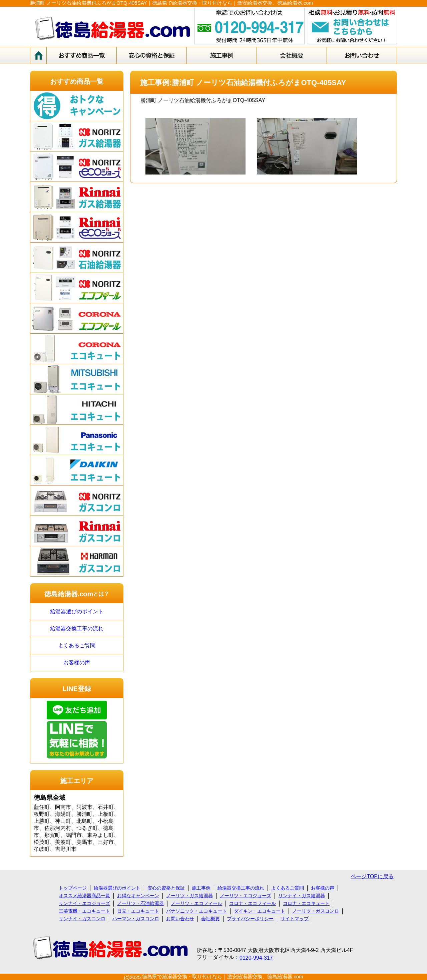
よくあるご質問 (77, 645)
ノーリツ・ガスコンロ (316, 911)
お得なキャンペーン (138, 896)
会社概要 (210, 919)
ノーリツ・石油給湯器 (140, 903)
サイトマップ (295, 919)
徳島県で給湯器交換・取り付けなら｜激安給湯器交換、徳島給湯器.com (223, 976)
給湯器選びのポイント (77, 611)
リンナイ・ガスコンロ (82, 919)
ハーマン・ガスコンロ (136, 919)
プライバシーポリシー (250, 919)
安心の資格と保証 (166, 888)
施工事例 (201, 888)
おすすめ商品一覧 (77, 81)
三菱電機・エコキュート (84, 911)
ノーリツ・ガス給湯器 (189, 896)
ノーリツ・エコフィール (196, 903)
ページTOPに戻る (372, 876)
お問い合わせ (180, 919)
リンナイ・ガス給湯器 (302, 896)
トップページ (73, 888)
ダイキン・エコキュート (260, 911)
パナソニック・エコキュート (196, 911)
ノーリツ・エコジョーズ (246, 896)
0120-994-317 (256, 958)
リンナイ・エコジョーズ (84, 903)
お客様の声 (77, 663)
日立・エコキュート (138, 911)
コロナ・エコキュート (306, 903)
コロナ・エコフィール (253, 903)
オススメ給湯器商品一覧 (84, 896)
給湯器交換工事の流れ (77, 628)
